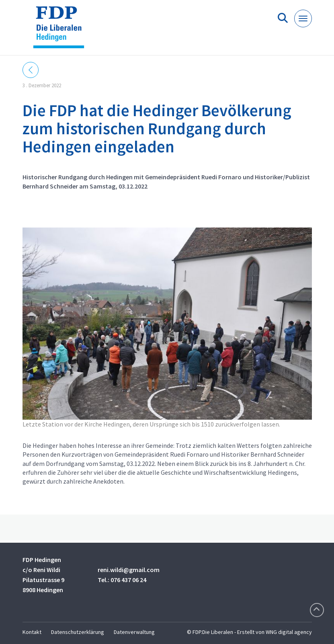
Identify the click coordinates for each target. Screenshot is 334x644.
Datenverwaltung (134, 632)
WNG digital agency (289, 632)
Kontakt (32, 632)
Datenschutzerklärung (78, 632)
